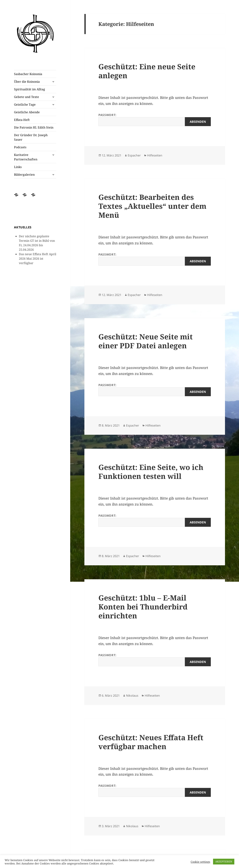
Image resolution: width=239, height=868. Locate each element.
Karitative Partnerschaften (26, 157)
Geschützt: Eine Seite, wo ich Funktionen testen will (151, 472)
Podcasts (20, 147)
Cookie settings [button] (200, 862)
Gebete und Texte (27, 97)
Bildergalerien (24, 175)
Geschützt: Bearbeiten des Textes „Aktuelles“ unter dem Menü (152, 206)
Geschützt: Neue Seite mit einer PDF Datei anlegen (146, 341)
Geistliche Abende (27, 112)
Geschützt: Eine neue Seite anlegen (147, 71)
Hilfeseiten (155, 155)
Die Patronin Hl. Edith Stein (34, 127)
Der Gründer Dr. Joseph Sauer (31, 137)
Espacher (134, 155)
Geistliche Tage (25, 104)
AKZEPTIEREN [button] (224, 861)
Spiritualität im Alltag (30, 89)
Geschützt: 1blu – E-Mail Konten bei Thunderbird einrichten (143, 607)
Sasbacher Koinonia (28, 74)
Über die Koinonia (27, 82)
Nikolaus (132, 696)
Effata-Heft (22, 120)
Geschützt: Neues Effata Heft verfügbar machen (151, 742)
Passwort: (155, 119)
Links (18, 167)
